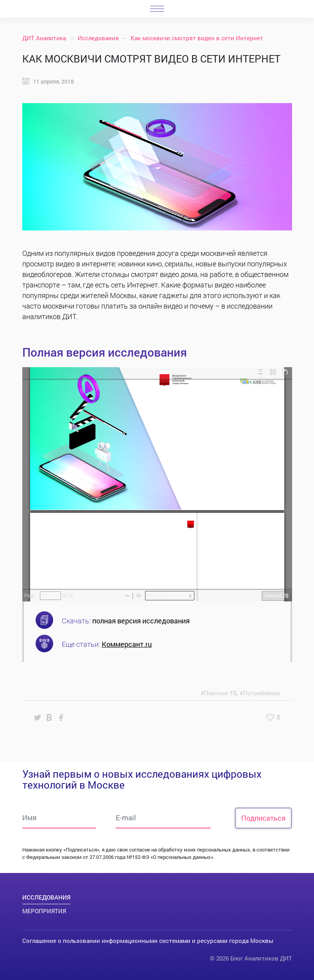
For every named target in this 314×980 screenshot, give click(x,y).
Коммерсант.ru (127, 644)
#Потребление (260, 693)
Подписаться (263, 818)
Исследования (98, 38)
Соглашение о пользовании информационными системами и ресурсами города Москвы (148, 941)
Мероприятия (44, 911)
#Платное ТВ (219, 693)
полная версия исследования (141, 621)
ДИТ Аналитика (44, 38)
